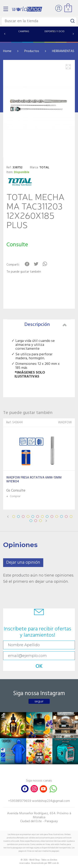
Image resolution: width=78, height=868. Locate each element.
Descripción (46, 325)
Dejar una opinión (23, 563)
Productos (32, 51)
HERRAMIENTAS (63, 51)
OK (39, 666)
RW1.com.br (53, 863)
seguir (39, 701)
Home (7, 51)
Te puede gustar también (24, 272)
